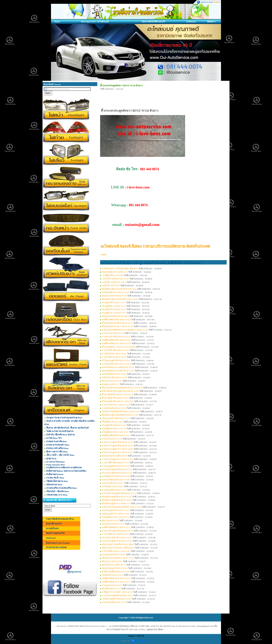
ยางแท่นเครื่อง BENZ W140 (114, 490)
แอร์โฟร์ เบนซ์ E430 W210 (114, 282)
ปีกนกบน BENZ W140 (112, 381)
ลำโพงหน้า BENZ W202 (113, 486)
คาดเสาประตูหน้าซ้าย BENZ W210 (117, 531)
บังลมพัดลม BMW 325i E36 (114, 429)
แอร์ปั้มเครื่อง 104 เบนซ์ (113, 275)
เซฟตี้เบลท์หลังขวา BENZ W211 (116, 527)
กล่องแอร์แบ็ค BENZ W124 (114, 602)
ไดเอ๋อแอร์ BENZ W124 (113, 575)
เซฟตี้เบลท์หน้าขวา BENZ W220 (116, 343)
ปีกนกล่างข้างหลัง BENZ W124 (116, 418)
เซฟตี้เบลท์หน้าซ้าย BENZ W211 (116, 578)
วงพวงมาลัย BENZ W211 (113, 483)
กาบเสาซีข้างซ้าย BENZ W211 (116, 463)
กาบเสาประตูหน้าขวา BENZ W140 (118, 459)
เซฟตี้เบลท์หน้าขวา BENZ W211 (116, 582)
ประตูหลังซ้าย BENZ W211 (114, 303)
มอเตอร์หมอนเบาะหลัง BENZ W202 (118, 367)
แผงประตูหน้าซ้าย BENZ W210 (116, 510)
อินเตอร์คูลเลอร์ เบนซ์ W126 (115, 272)
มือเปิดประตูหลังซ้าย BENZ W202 (117, 497)
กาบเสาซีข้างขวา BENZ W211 (116, 534)
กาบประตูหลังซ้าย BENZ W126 (116, 466)
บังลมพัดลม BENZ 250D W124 (115, 517)
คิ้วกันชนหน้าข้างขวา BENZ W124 (117, 326)
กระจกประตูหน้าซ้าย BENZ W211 (117, 537)
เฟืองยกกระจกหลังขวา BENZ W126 (118, 558)
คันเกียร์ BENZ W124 (111, 589)
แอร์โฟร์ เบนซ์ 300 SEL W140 (115, 279)
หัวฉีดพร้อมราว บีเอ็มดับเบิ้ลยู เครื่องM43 (120, 268)
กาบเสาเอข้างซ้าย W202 (113, 333)
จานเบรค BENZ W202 (112, 585)
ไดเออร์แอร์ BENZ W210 (113, 524)
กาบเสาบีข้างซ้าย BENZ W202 (116, 350)
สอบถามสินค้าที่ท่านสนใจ (153, 22)
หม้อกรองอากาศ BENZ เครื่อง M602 (118, 548)
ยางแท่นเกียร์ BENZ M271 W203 (116, 364)
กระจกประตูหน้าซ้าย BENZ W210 (117, 469)
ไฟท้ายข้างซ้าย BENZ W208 (114, 377)
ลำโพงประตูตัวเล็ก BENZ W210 (116, 360)
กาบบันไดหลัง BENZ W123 (114, 408)
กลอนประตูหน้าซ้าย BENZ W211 (117, 599)
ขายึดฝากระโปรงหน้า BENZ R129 (117, 592)
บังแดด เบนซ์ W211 (111, 384)
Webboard (191, 22)
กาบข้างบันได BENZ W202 (114, 357)
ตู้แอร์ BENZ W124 (110, 520)
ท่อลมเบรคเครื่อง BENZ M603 (115, 316)
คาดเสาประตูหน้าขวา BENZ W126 (118, 452)
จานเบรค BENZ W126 (112, 439)
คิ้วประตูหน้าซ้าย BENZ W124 (115, 398)
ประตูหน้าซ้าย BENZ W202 (114, 425)
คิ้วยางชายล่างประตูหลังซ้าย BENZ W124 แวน (122, 388)
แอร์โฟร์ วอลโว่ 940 (111, 285)
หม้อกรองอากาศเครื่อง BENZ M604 (118, 544)
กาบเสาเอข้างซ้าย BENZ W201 (116, 337)
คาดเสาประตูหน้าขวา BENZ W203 (118, 449)
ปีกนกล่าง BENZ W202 (112, 561)
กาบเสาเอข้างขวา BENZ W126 (116, 405)
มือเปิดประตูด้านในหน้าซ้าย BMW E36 (119, 289)
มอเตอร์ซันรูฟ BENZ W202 (114, 374)
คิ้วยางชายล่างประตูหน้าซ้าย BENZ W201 (120, 391)
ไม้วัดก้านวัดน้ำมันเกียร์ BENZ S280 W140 (121, 411)
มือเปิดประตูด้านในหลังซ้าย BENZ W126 (120, 415)
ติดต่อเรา (211, 22)
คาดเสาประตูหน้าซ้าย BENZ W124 (117, 446)
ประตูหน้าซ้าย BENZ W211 (114, 309)
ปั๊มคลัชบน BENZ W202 (112, 422)
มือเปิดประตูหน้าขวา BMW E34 (116, 503)
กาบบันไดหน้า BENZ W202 (114, 354)
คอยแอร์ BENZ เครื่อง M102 (114, 456)
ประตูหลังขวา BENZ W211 (114, 306)
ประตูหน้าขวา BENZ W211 (114, 313)
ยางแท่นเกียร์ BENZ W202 (114, 555)
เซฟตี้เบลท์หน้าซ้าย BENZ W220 (116, 320)
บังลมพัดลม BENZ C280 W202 (115, 432)
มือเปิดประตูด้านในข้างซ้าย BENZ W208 (120, 299)
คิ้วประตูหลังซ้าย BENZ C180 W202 (118, 394)
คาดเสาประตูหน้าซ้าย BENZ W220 (117, 442)
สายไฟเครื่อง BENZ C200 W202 (116, 551)
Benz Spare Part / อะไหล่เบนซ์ (95, 22)
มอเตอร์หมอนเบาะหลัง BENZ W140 (118, 371)
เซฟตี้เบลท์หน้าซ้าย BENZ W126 (116, 340)
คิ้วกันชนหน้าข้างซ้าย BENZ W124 (117, 323)
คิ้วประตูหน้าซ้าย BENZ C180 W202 (118, 401)
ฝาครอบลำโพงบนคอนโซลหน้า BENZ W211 (122, 507)
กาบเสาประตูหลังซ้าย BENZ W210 (117, 595)
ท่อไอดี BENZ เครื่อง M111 (114, 565)
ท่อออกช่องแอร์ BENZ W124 (115, 568)
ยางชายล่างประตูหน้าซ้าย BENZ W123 (119, 493)
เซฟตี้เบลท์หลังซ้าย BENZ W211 (116, 435)
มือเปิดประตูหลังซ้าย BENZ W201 (117, 500)
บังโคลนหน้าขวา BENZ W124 (115, 292)
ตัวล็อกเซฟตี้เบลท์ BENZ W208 (116, 572)
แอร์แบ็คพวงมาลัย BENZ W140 (116, 476)
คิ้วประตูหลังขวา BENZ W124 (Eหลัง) (119, 347)
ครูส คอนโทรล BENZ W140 (114, 296)
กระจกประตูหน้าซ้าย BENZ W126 (117, 473)
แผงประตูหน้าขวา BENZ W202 (116, 514)
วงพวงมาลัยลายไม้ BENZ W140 (116, 480)
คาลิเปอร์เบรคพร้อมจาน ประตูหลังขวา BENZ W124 (125, 330)
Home (57, 22)
